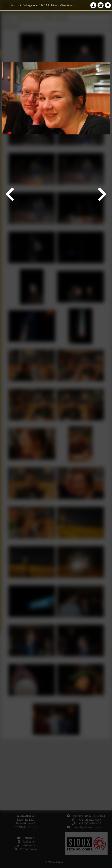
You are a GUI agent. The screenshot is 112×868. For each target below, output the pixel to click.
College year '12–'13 (35, 5)
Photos (14, 5)
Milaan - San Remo (62, 5)
